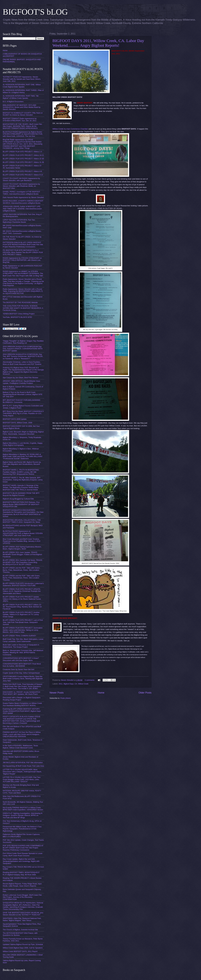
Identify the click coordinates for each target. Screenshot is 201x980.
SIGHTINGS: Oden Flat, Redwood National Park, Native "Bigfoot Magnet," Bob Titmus (22, 919)
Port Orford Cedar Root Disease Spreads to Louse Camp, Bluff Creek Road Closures (23, 854)
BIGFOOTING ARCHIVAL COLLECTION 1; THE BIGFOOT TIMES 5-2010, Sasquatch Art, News (22, 521)
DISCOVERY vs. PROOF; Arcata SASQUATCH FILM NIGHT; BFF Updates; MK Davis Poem (21, 693)
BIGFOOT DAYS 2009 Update (15, 419)
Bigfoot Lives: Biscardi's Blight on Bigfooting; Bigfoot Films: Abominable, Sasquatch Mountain (23, 433)
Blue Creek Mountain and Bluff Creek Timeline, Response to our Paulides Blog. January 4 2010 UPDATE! (22, 541)
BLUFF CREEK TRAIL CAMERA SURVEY (19, 636)
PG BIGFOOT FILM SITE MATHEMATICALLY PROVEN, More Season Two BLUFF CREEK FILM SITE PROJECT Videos (23, 252)
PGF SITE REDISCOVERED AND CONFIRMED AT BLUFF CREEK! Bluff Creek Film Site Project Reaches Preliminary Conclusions (23, 848)
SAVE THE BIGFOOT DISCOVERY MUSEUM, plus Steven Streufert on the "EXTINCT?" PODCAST (23, 914)
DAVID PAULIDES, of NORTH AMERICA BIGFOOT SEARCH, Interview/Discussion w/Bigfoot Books (23, 202)
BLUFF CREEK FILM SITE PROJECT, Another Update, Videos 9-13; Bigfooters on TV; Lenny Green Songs (21, 614)
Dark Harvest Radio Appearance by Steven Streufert (23, 197)
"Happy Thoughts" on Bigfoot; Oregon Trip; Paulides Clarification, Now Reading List (23, 342)
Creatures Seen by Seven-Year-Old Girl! (19, 669)
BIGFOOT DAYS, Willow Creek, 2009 (17, 423)
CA (76, 684)
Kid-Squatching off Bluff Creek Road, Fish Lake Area (23, 766)
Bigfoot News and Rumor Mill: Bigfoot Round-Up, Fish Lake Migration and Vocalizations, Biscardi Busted (22, 464)
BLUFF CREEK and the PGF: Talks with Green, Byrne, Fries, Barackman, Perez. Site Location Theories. (21, 570)
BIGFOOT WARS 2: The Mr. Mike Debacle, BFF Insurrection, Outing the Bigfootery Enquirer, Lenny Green (23, 480)
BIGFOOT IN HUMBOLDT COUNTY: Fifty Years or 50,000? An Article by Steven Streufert (23, 114)
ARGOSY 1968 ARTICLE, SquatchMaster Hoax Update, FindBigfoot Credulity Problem (21, 382)
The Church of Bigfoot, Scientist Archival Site (20, 930)
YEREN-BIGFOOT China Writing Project (19, 314)
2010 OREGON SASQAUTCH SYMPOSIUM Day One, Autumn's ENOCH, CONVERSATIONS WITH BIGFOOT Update (23, 349)
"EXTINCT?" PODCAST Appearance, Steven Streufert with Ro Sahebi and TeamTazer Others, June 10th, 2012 (22, 79)
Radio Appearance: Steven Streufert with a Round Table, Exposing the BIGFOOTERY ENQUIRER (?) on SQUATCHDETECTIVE (23, 291)
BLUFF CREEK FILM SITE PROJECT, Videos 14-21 (23, 155)
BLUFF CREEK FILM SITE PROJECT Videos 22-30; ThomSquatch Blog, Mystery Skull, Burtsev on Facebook (22, 607)
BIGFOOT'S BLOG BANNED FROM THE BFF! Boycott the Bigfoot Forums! (21, 494)
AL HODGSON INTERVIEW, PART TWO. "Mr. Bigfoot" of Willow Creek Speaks (21, 97)
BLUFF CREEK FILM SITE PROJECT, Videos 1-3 (22, 152)
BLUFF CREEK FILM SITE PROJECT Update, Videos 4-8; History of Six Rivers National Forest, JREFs (22, 599)
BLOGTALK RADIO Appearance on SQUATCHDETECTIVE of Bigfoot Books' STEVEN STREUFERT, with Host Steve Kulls (23, 533)
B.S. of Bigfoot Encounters (13, 102)
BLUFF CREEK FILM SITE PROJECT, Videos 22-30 (23, 159)
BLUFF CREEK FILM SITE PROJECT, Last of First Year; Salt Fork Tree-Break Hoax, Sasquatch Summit (23, 622)
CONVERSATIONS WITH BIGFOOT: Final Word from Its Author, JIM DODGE (22, 665)
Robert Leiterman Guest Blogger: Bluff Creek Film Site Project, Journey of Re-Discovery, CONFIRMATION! (22, 897)
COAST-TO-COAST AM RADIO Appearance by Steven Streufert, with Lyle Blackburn (21, 179)
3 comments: (90, 680)
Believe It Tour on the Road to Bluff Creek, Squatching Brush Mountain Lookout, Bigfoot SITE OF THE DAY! (23, 394)
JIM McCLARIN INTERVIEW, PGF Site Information (23, 763)
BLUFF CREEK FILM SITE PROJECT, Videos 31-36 (23, 162)
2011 (61, 684)
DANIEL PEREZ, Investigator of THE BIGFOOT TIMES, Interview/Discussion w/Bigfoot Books (21, 193)
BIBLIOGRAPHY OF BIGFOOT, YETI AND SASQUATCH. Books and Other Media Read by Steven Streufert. (22, 107)
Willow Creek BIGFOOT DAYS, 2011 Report (20, 951)
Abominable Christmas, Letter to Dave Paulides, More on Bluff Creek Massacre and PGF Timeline (22, 363)
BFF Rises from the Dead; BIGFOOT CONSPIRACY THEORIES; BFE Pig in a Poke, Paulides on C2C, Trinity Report (23, 413)
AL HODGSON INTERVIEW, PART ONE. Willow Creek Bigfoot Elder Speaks (22, 86)
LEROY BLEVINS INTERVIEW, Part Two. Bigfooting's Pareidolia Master (19, 221)
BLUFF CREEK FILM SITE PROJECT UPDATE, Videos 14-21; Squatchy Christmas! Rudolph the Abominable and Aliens (22, 591)
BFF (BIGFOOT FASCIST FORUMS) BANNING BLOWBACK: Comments (22, 401)
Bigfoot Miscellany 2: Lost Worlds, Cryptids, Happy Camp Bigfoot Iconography (23, 444)
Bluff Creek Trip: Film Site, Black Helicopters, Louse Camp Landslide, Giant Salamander (23, 640)
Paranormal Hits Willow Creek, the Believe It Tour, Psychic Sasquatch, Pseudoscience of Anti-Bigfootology (22, 829)
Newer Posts (57, 693)
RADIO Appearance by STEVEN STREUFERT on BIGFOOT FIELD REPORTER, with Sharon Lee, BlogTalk (22, 260)
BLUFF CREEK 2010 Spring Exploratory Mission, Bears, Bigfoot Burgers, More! (22, 548)
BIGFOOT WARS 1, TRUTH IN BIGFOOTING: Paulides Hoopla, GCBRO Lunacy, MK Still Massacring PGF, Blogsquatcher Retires (21, 472)
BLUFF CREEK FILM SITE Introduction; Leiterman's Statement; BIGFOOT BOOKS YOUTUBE (23, 584)
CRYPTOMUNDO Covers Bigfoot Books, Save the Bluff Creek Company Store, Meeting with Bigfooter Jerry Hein (23, 679)
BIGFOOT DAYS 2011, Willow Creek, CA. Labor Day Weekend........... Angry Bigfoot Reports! (98, 43)
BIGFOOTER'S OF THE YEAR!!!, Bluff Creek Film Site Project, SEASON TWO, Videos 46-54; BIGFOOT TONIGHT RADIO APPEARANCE (22, 126)
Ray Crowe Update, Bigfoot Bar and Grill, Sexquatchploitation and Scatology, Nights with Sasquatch (21, 861)
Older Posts (145, 693)
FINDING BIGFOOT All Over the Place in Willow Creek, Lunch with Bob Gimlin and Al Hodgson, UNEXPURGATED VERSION (22, 734)
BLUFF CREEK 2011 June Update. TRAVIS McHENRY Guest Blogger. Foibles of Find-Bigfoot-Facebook (23, 555)
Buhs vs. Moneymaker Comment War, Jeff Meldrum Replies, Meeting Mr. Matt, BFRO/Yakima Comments (23, 653)
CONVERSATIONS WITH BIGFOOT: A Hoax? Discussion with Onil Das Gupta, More (21, 659)
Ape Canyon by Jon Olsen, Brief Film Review (20, 378)
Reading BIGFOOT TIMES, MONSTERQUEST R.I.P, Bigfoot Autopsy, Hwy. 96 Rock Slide (21, 873)
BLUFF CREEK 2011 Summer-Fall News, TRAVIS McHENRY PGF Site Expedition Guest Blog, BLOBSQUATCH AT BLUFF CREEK (22, 562)
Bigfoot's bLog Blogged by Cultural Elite (18, 499)
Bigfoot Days (69, 684)
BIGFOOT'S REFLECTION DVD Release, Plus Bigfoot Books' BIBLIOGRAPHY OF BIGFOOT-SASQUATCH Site (21, 504)
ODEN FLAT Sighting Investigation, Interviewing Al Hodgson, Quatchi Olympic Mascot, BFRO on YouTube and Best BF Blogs (23, 815)
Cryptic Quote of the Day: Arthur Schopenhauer (21, 673)
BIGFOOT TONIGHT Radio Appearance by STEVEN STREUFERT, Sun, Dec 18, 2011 (20, 120)
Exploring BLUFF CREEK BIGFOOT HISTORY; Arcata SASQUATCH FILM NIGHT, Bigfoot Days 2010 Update (22, 711)
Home (101, 693)
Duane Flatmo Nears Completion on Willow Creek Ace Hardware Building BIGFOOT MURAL (22, 704)
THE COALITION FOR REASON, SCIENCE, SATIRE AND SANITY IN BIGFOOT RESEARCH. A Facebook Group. (23, 308)
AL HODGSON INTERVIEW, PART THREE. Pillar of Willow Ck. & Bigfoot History (23, 91)
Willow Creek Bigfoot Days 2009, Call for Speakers (23, 948)
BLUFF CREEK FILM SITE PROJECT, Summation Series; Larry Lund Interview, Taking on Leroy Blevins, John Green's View (23, 630)
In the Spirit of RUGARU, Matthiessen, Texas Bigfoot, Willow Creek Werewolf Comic (20, 747)
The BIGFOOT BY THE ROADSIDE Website (20, 302)
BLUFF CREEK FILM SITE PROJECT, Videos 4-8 (22, 171)
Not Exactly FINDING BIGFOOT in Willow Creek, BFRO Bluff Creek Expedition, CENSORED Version (23, 809)
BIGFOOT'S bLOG (35, 12)
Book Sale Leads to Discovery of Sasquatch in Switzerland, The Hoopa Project (21, 646)
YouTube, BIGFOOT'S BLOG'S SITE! (17, 317)
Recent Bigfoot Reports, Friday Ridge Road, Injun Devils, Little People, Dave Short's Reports (22, 885)
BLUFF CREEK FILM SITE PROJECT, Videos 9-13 (23, 175)
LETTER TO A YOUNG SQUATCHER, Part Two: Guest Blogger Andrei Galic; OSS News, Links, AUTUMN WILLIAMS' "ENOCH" (22, 779)
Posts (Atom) (66, 698)
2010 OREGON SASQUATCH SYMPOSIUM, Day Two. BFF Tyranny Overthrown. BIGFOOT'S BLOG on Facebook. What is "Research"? (23, 356)
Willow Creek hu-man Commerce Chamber (70, 129)
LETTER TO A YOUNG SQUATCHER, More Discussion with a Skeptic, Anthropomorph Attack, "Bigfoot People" (22, 772)
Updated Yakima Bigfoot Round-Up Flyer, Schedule (23, 944)
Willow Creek (83, 684)
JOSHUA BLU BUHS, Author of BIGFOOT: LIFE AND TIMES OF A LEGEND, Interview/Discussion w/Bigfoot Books (22, 209)
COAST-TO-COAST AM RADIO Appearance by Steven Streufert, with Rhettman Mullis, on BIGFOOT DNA (21, 186)
